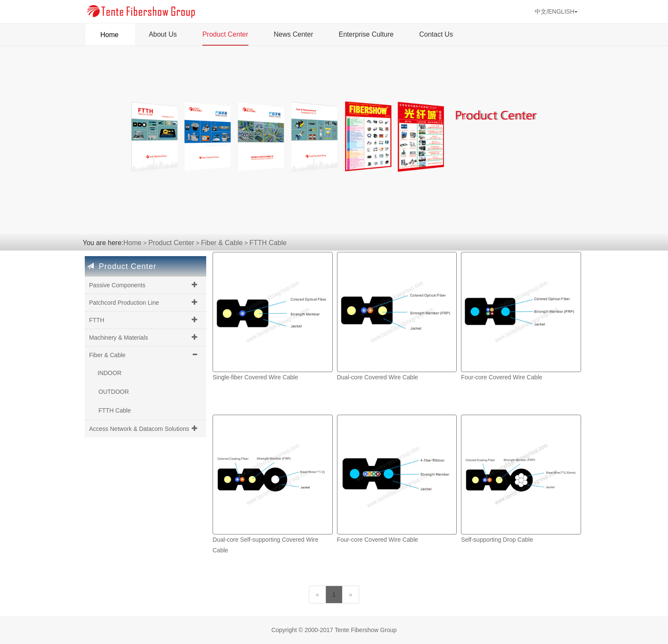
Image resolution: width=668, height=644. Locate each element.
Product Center (225, 34)
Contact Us (436, 34)
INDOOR (109, 373)
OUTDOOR (114, 392)
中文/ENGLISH (556, 12)
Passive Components (117, 285)
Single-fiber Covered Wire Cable (255, 377)
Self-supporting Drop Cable (497, 540)
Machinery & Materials (119, 338)
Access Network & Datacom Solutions (139, 429)
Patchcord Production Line (124, 303)
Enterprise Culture (366, 34)
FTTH (97, 320)
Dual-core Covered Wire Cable (378, 377)
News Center (294, 34)
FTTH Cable (268, 243)
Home (110, 32)
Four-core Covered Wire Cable (502, 377)
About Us (163, 34)
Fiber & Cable (222, 243)
